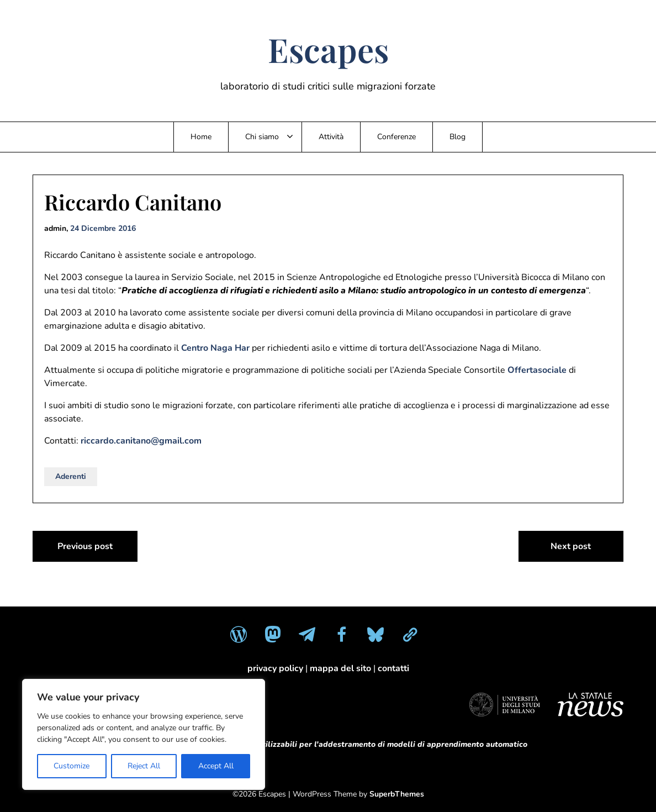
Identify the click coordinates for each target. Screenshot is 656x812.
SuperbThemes (397, 794)
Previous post (85, 546)
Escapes (328, 49)
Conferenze (396, 137)
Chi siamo (262, 137)
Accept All (216, 766)
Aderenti (71, 476)
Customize (72, 766)
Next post (571, 546)
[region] (144, 734)
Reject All (144, 766)
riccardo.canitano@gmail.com (141, 441)
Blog (457, 137)
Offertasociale (537, 370)
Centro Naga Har (215, 348)
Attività (331, 137)
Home (201, 137)
